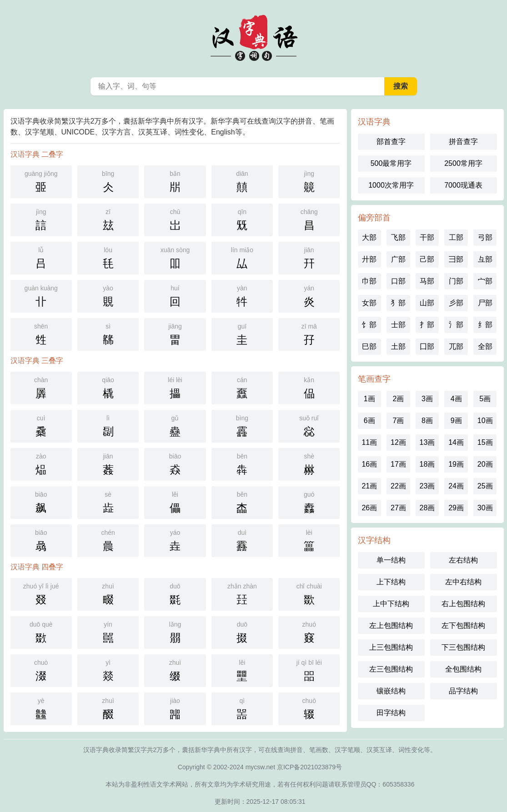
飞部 (398, 237)
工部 (456, 237)
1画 (369, 399)
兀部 (456, 346)
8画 (427, 421)
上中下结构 (391, 604)
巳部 (369, 346)
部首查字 (391, 142)
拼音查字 (463, 142)
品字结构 (463, 691)
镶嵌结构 (391, 691)
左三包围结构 (391, 669)
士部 (398, 325)
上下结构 (391, 582)
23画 (427, 486)
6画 (369, 421)
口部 (398, 281)
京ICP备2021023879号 (309, 767)
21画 (369, 486)
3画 (427, 399)
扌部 (427, 325)
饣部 (369, 325)
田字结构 (391, 713)
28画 (427, 508)
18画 (427, 464)
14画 (456, 442)
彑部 (485, 259)
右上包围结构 (463, 604)
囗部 (427, 346)
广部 (398, 259)
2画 (398, 399)
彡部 (456, 303)
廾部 (369, 259)
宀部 (485, 281)
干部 (427, 237)
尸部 (485, 303)
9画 (456, 421)
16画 (369, 464)
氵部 (456, 325)
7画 (398, 421)
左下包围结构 (463, 625)
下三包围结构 (463, 647)
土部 (398, 346)
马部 (427, 281)
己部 (427, 259)
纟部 (485, 325)
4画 (456, 399)
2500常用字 (463, 163)
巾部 (369, 281)
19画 (456, 464)
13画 (427, 442)
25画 (485, 486)
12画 (398, 442)
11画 (369, 442)
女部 (369, 303)
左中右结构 (463, 582)
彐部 (456, 259)
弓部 (485, 237)
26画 (369, 508)
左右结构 (463, 560)
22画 (398, 486)
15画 (485, 442)
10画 (485, 421)
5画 (485, 399)
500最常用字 (391, 163)
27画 (398, 508)
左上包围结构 (391, 625)
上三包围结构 (391, 647)
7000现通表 (463, 185)
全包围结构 (463, 669)
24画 (456, 486)
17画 (398, 464)
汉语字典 (254, 36)
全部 (485, 346)
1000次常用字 (391, 185)
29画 (456, 508)
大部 (369, 237)
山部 (427, 303)
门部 (456, 281)
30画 (485, 508)
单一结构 (391, 560)
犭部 (398, 303)
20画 (485, 464)
